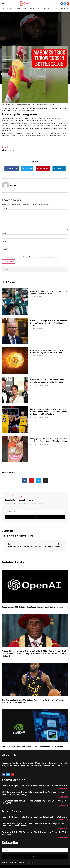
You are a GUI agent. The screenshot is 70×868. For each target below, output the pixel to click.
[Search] (66, 269)
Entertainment (35, 9)
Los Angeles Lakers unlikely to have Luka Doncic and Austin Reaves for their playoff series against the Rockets (49, 412)
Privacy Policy (22, 862)
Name (4, 233)
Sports (25, 9)
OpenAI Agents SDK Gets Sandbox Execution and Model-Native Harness (32, 607)
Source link (6, 147)
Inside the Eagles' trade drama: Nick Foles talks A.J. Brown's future (34, 786)
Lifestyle (23, 536)
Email (4, 241)
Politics (10, 9)
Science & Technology (50, 9)
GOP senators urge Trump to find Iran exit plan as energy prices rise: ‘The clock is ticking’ (49, 323)
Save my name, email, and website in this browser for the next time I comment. (30, 257)
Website (5, 249)
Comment (6, 208)
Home (3, 9)
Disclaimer (31, 862)
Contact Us (13, 862)
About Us (5, 862)
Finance (17, 9)
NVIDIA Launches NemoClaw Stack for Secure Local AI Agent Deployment (33, 746)
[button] (3, 4)
